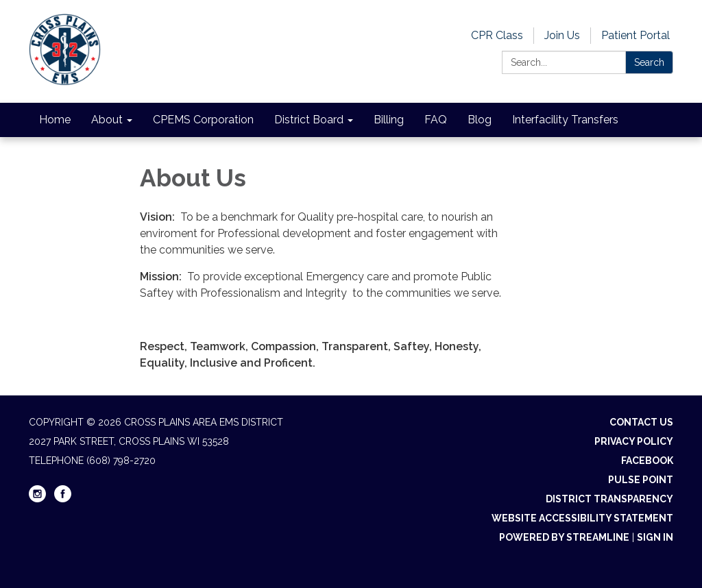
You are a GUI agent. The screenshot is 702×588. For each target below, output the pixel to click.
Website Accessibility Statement (582, 518)
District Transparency (609, 499)
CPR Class (497, 35)
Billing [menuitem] (389, 120)
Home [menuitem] (55, 120)
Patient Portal (636, 35)
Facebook (647, 461)
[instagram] (37, 499)
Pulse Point (641, 480)
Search (649, 62)
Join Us (562, 35)
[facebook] (63, 499)
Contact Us (641, 422)
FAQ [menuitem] (436, 120)
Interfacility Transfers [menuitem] (565, 120)
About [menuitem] (107, 120)
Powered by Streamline (564, 537)
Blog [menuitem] (480, 120)
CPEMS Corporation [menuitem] (203, 120)
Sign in (655, 537)
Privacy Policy (634, 441)
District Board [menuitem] (309, 120)
